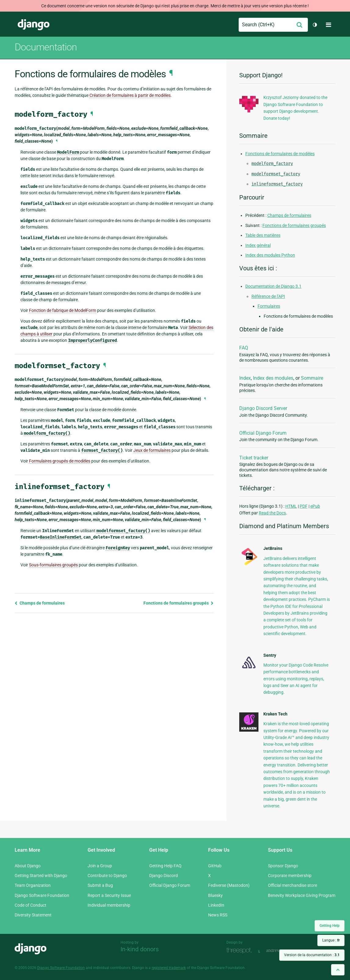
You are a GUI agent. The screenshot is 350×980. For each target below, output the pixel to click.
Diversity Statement (33, 915)
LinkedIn (216, 905)
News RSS (218, 915)
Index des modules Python (270, 255)
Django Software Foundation (42, 895)
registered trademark (169, 968)
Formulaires (269, 306)
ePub (315, 506)
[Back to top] (338, 970)
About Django (28, 866)
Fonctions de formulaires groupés (179, 603)
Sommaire (312, 378)
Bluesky (215, 895)
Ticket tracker (254, 458)
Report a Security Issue (109, 895)
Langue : (331, 940)
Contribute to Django (107, 876)
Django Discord (164, 876)
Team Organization (33, 885)
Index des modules (273, 378)
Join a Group (100, 866)
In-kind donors (140, 949)
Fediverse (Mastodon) (229, 885)
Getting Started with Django (41, 876)
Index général (258, 245)
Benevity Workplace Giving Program (302, 895)
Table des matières (263, 235)
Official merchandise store (292, 885)
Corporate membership (290, 876)
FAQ (244, 348)
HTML (291, 506)
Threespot (241, 951)
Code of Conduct (31, 905)
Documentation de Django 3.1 (273, 286)
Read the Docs (272, 513)
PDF (304, 506)
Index (245, 378)
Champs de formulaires (40, 603)
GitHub (215, 866)
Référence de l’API (268, 296)
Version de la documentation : (312, 955)
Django (34, 25)
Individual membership (109, 905)
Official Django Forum (263, 433)
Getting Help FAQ (165, 866)
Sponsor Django (283, 866)
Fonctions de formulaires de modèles (280, 154)
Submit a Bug (100, 885)
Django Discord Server (263, 408)
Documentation (46, 47)
